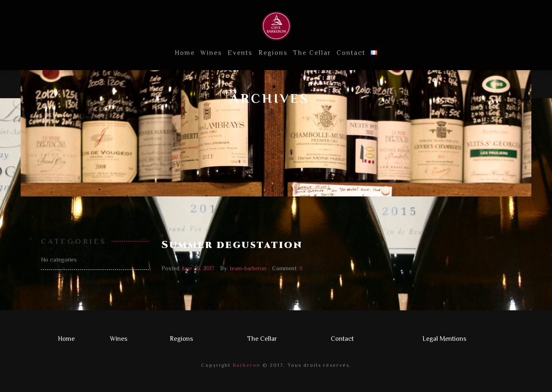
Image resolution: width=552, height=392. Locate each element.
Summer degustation (232, 245)
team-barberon (248, 268)
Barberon (246, 365)
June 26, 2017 (198, 268)
